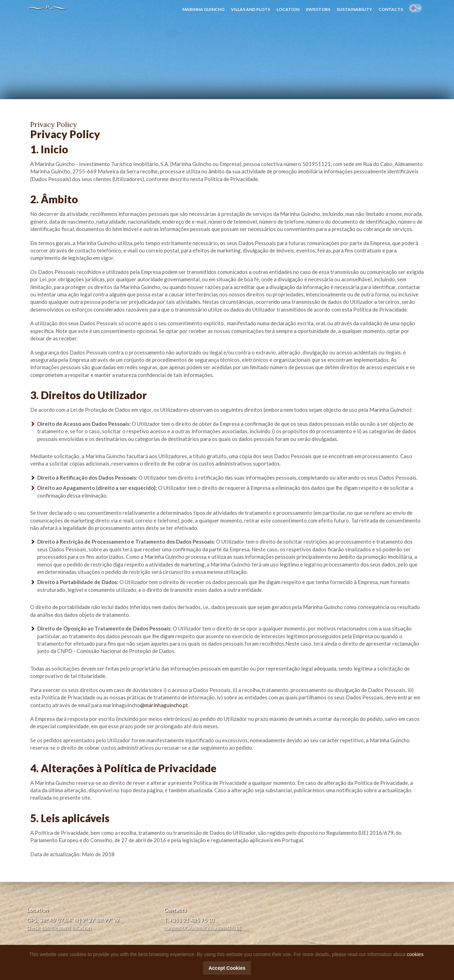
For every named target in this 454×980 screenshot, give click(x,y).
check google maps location (59, 927)
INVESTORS (318, 9)
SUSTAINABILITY (354, 9)
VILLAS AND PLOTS (251, 9)
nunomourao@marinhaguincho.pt (202, 927)
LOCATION (288, 9)
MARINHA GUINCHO (203, 9)
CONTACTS (391, 9)
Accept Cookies (227, 968)
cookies (415, 954)
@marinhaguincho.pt (164, 705)
